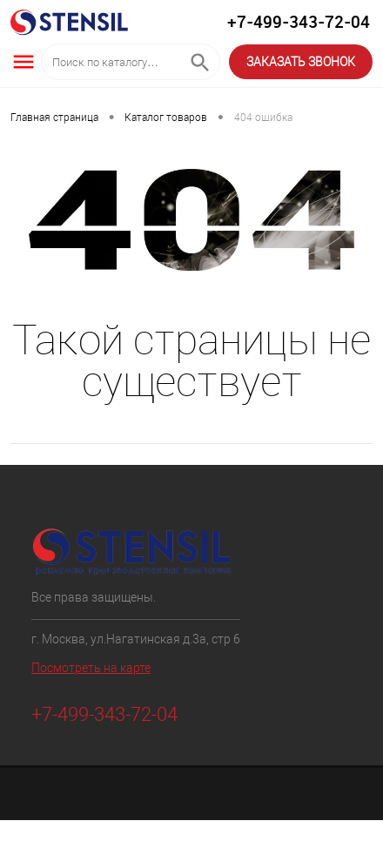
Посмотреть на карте (91, 668)
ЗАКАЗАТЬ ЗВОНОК (301, 62)
